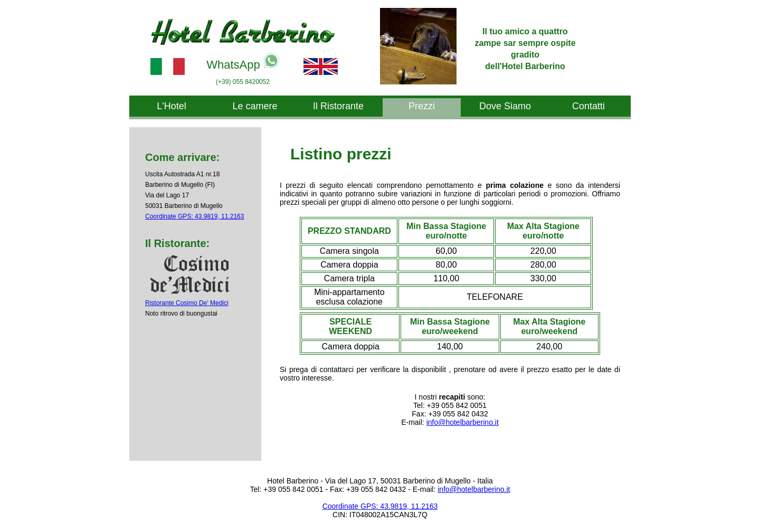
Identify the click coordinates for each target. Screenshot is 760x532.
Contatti (588, 106)
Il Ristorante (338, 106)
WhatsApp (243, 62)
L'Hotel (171, 106)
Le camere (255, 106)
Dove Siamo (505, 106)
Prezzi (422, 106)
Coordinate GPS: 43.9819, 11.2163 (194, 216)
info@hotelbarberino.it (463, 422)
